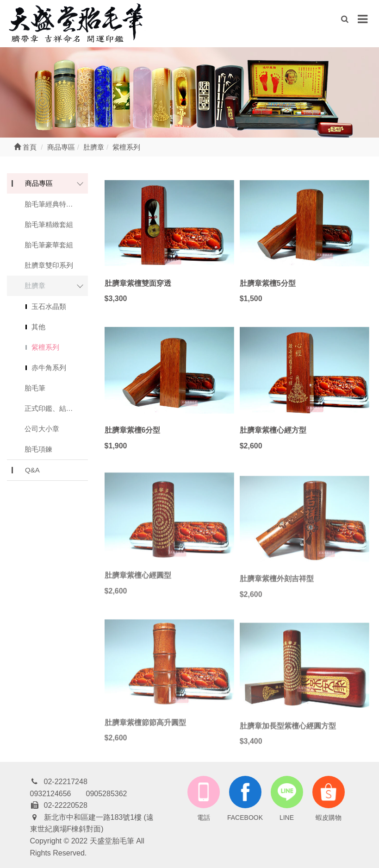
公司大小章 (42, 429)
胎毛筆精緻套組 (49, 224)
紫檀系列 (45, 347)
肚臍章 (35, 286)
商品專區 (39, 183)
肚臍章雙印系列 (49, 265)
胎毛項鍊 (38, 449)
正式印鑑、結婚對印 (56, 408)
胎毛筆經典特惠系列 (56, 204)
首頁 (25, 147)
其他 (38, 327)
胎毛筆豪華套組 (49, 245)
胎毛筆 (35, 388)
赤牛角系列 (49, 368)
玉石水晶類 (49, 306)
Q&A (32, 470)
